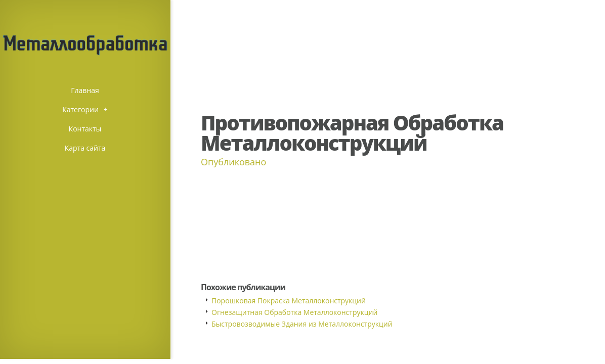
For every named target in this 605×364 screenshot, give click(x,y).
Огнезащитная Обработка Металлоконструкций (294, 312)
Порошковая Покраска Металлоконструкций (289, 301)
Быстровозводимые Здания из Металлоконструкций (302, 324)
